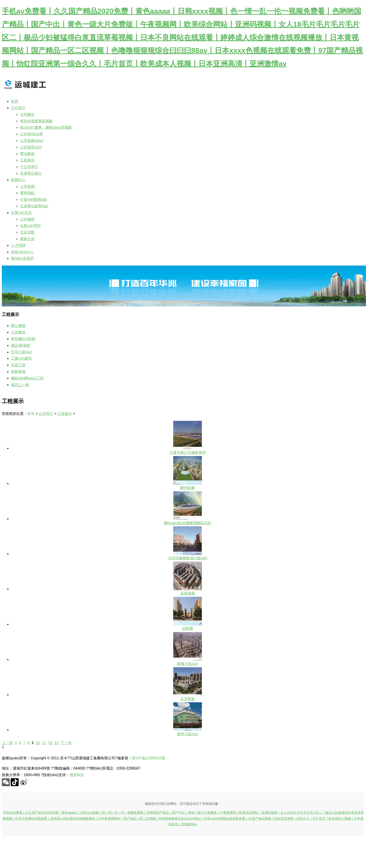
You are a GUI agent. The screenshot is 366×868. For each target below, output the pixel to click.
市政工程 (18, 365)
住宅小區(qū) (21, 352)
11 (44, 743)
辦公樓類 (18, 326)
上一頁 (7, 743)
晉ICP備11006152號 (148, 758)
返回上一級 (20, 385)
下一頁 (66, 743)
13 (56, 743)
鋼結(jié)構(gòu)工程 (27, 378)
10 (38, 743)
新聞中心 (18, 180)
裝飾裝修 (18, 372)
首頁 (15, 101)
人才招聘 (18, 245)
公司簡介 (18, 108)
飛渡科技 (77, 775)
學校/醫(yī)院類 (23, 339)
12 (50, 743)
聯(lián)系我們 (22, 258)
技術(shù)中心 (22, 252)
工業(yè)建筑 (21, 358)
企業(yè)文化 (21, 213)
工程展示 (65, 414)
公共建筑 (18, 332)
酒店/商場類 (20, 345)
